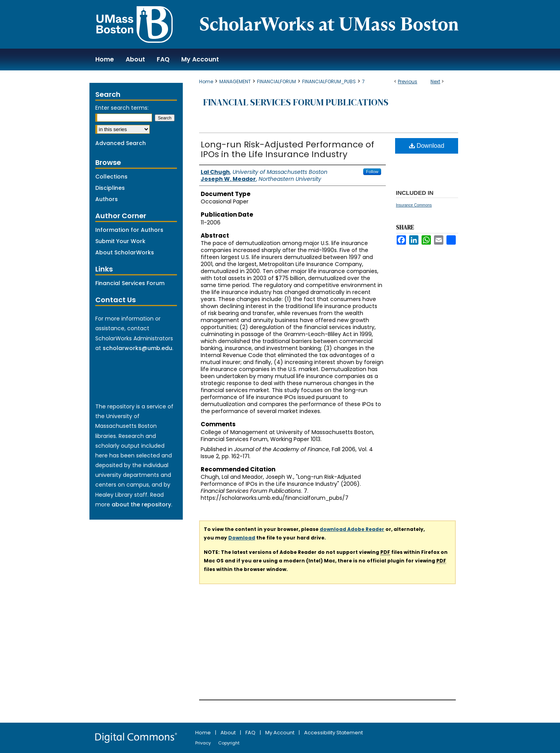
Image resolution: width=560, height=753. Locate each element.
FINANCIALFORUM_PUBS (329, 81)
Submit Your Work (120, 241)
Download (427, 146)
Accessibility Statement (333, 733)
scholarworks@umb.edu (137, 348)
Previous (408, 81)
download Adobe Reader (352, 529)
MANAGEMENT (235, 81)
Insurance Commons (414, 205)
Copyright (229, 743)
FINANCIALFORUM (276, 81)
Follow (372, 172)
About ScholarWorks (125, 252)
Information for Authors (129, 230)
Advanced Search (121, 143)
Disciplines (110, 188)
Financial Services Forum (130, 283)
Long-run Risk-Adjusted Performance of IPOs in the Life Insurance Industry (287, 149)
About (229, 733)
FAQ (251, 733)
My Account (280, 733)
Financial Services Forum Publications (296, 102)
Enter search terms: (122, 108)
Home (206, 81)
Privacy (204, 743)
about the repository (141, 504)
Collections (111, 177)
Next (435, 81)
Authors (107, 199)
